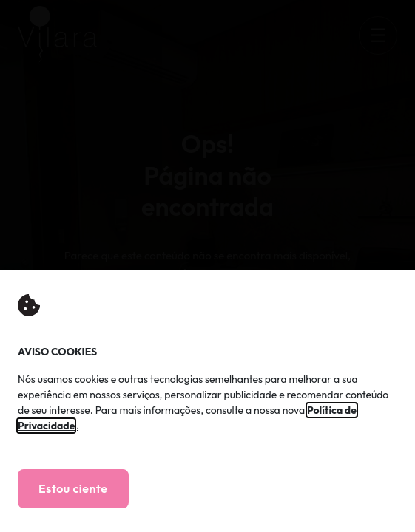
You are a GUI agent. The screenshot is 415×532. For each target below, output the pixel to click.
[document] (207, 266)
